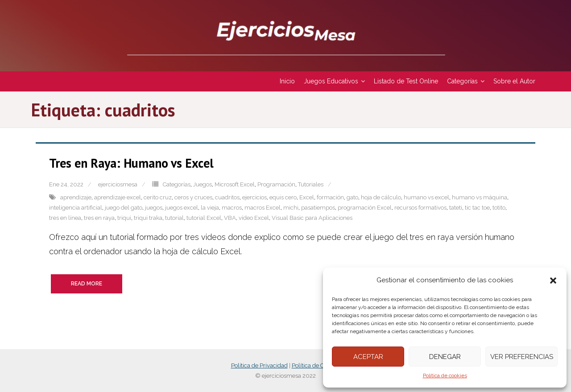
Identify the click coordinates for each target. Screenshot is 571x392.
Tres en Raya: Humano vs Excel (131, 163)
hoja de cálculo (381, 197)
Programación (276, 184)
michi (291, 208)
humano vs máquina (480, 197)
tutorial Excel (204, 218)
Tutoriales (311, 184)
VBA (230, 218)
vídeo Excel (254, 218)
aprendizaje (76, 197)
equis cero (283, 197)
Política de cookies (445, 375)
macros (232, 208)
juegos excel (182, 208)
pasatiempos (318, 208)
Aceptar (368, 357)
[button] (553, 281)
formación (330, 197)
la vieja (210, 208)
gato (352, 197)
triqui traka (148, 218)
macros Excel (263, 208)
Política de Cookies (316, 365)
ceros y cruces (193, 197)
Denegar (445, 357)
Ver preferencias (522, 357)
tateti (456, 208)
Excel (307, 197)
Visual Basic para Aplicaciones (312, 218)
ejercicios (254, 197)
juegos (154, 208)
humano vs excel (426, 197)
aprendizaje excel (118, 197)
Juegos (203, 184)
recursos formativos (420, 208)
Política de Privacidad (259, 365)
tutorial (174, 218)
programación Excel (365, 208)
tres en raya (99, 218)
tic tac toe (477, 208)
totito (499, 208)
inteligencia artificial (76, 208)
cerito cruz (158, 197)
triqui (124, 218)
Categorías (177, 184)
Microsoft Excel (235, 184)
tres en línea (65, 218)
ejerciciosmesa (118, 184)
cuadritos (227, 197)
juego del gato (124, 208)
